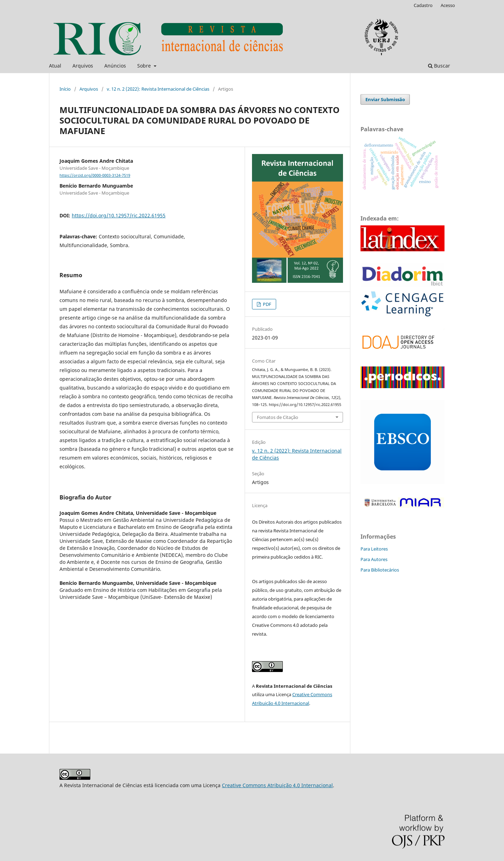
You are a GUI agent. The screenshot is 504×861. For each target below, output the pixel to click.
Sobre (145, 66)
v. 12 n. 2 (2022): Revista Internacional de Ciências (158, 89)
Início (65, 89)
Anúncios (115, 66)
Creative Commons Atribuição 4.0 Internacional (277, 785)
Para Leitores (374, 549)
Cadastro (423, 5)
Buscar (439, 66)
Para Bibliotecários (380, 570)
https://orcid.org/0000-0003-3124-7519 (95, 175)
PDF (267, 304)
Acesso (448, 5)
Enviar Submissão (385, 99)
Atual (55, 66)
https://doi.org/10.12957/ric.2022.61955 (119, 215)
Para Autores (374, 559)
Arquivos (83, 66)
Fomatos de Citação (278, 417)
